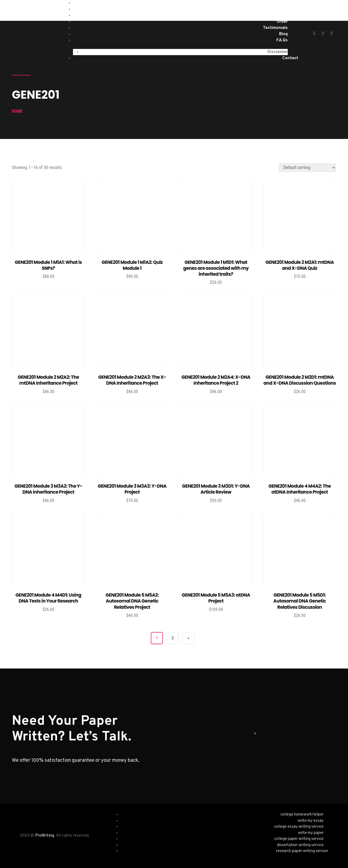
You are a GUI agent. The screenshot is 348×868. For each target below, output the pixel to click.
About (282, 16)
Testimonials (275, 28)
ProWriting (45, 836)
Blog (283, 34)
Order (282, 22)
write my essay (311, 821)
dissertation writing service (300, 845)
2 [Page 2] (173, 638)
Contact (290, 58)
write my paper (311, 833)
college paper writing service (299, 839)
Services (280, 9)
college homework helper (302, 815)
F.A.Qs (282, 40)
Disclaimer (278, 52)
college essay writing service (299, 827)
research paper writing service (302, 851)
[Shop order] (307, 168)
